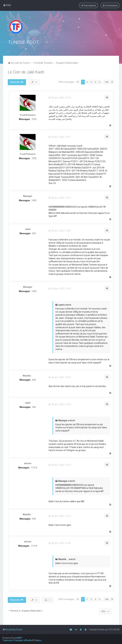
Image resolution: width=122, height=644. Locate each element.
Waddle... (28, 375)
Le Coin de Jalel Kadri (26, 71)
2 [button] (87, 81)
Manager (28, 195)
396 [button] (107, 81)
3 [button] (91, 81)
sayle (28, 228)
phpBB (18, 638)
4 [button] (95, 81)
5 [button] (100, 81)
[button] (78, 81)
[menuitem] (7, 5)
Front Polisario (28, 114)
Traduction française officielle (17, 640)
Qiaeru (38, 640)
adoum (28, 463)
